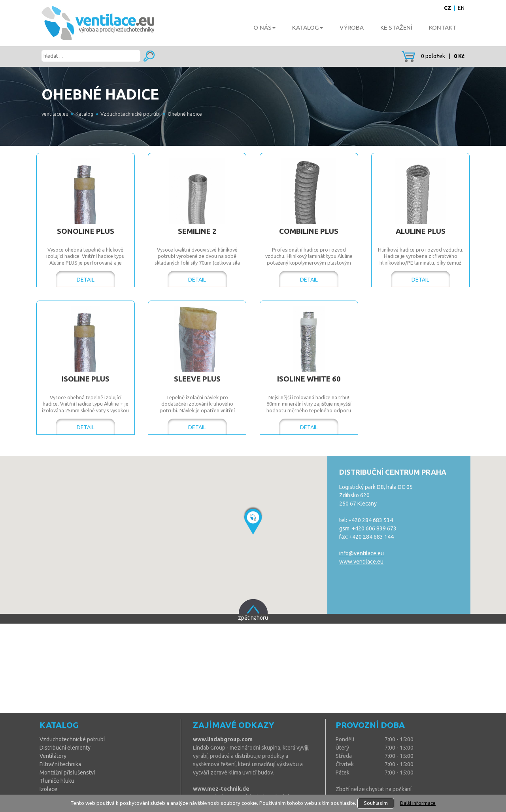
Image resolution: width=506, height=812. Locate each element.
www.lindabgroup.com (223, 739)
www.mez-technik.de (221, 789)
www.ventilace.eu (361, 562)
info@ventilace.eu (362, 553)
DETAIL (86, 280)
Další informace (418, 803)
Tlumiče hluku (57, 781)
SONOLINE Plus (86, 231)
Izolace (48, 789)
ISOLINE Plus (86, 379)
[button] (253, 521)
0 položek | (433, 56)
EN (461, 8)
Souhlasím (376, 803)
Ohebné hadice (185, 114)
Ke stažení (396, 27)
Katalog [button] (308, 27)
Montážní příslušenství (67, 773)
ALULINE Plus (421, 231)
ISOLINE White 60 (309, 379)
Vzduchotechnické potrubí (130, 114)
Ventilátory (53, 756)
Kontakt (443, 27)
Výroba (352, 27)
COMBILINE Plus (309, 231)
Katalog (84, 114)
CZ (448, 8)
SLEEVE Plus (197, 379)
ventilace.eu (55, 114)
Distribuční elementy (65, 748)
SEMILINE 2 (197, 231)
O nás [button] (264, 27)
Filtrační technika (60, 764)
